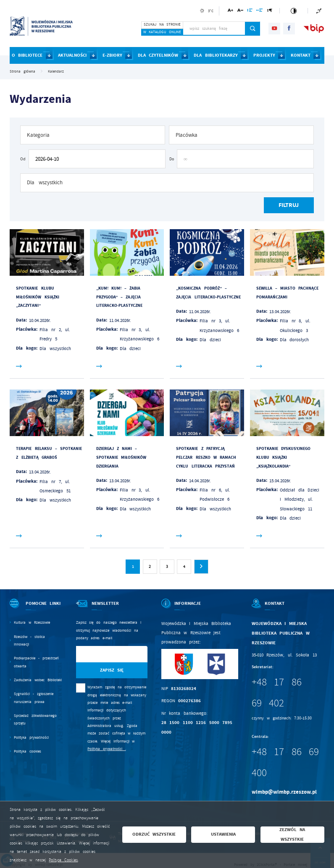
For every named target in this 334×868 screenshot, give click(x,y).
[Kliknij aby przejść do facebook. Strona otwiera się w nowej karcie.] (289, 29)
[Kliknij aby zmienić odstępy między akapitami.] (270, 12)
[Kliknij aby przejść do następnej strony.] (201, 567)
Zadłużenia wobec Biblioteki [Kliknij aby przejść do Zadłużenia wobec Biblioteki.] (38, 680)
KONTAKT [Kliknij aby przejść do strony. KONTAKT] (301, 55)
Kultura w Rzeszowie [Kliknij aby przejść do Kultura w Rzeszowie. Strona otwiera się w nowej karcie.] (32, 622)
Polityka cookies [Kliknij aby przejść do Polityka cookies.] (28, 751)
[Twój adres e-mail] (102, 654)
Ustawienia (223, 834)
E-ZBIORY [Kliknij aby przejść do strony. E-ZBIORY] (112, 55)
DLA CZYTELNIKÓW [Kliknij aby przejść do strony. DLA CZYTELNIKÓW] (158, 55)
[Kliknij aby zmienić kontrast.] (293, 11)
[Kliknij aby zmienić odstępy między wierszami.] (250, 12)
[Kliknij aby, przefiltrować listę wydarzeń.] (289, 205)
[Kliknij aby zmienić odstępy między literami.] (240, 12)
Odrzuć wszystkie (154, 834)
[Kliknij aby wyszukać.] (253, 29)
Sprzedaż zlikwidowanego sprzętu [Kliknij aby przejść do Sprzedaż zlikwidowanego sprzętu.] (35, 719)
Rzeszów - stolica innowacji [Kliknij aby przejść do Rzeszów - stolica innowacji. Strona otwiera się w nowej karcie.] (29, 641)
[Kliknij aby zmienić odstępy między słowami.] (260, 12)
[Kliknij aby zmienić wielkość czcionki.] (230, 12)
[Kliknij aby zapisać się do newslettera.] (112, 671)
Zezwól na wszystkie (292, 834)
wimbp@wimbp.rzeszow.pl (284, 792)
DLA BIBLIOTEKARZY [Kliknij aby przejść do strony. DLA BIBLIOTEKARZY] (216, 55)
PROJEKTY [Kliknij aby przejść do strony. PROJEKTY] (264, 55)
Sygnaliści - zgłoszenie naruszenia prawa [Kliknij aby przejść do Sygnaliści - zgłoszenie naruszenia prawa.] (33, 698)
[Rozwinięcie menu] (36, 609)
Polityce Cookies (63, 860)
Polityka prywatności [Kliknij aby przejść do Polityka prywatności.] (31, 737)
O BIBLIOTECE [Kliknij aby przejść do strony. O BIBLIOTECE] (27, 55)
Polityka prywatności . (107, 749)
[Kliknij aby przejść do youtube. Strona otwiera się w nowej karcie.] (274, 29)
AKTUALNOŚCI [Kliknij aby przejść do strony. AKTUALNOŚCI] (72, 55)
